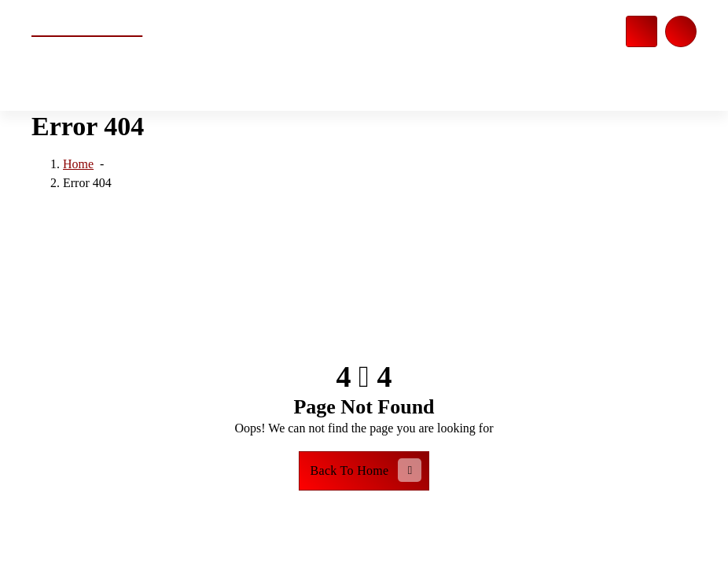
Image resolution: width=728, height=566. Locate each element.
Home (78, 165)
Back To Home (366, 470)
